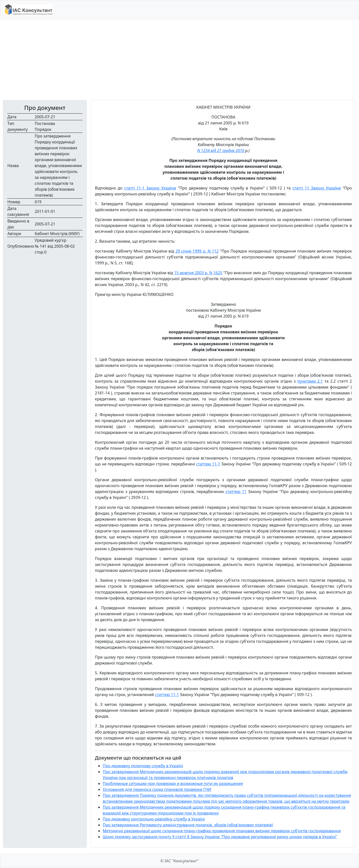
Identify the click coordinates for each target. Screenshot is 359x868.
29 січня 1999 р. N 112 (197, 251)
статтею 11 (236, 492)
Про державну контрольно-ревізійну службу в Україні (154, 819)
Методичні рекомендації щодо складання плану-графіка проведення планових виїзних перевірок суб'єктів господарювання (222, 831)
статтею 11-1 (208, 464)
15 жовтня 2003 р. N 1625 (198, 273)
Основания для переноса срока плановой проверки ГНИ (157, 789)
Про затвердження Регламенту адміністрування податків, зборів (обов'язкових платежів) (188, 825)
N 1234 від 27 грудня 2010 (221, 151)
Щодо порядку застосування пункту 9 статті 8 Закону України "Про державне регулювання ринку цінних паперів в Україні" (220, 837)
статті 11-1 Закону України (150, 188)
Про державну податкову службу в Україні (143, 766)
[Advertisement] (180, 60)
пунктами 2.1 (310, 381)
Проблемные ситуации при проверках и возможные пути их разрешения (173, 783)
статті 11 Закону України (317, 188)
